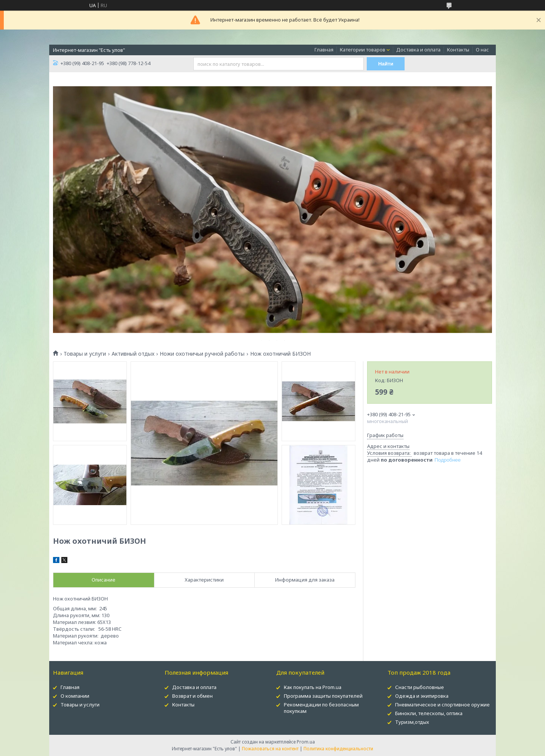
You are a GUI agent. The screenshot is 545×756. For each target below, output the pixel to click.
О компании (75, 696)
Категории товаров (363, 50)
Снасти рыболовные (420, 687)
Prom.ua (306, 742)
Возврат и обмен (192, 696)
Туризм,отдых (412, 722)
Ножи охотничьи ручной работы (202, 354)
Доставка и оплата (418, 50)
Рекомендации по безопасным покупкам (321, 708)
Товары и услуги (85, 354)
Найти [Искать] (386, 64)
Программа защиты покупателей (323, 696)
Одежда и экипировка (422, 696)
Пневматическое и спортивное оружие (442, 705)
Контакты (458, 50)
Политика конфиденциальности (338, 749)
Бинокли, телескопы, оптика (429, 713)
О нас (482, 50)
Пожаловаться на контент (270, 749)
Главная (324, 50)
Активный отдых (133, 354)
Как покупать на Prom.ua (313, 687)
